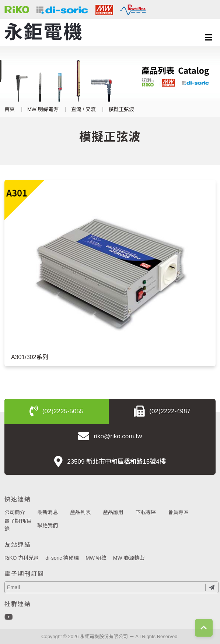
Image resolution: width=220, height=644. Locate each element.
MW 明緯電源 (43, 109)
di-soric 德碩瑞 (62, 558)
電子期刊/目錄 (18, 525)
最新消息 (48, 512)
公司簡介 (15, 512)
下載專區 (146, 512)
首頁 (10, 109)
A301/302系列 (30, 357)
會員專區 (178, 512)
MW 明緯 (96, 558)
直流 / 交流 (84, 109)
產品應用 (113, 512)
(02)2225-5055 (56, 412)
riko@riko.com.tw (110, 437)
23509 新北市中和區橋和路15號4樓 (110, 462)
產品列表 (80, 512)
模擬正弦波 (121, 109)
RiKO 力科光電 (22, 558)
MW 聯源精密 (129, 558)
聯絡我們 (48, 526)
